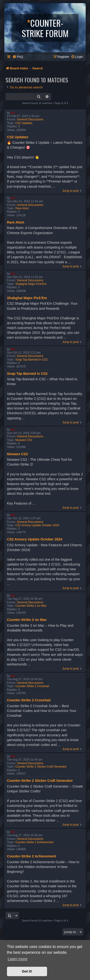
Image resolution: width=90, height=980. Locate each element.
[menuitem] (18, 57)
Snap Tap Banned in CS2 (32, 360)
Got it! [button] (27, 971)
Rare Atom (22, 208)
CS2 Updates (24, 123)
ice (13, 113)
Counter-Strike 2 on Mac (31, 606)
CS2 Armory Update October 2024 (37, 525)
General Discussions (30, 119)
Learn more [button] (18, 959)
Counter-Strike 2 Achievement (34, 842)
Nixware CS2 (24, 440)
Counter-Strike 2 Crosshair (32, 686)
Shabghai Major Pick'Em (31, 284)
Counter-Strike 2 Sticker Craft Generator (41, 767)
